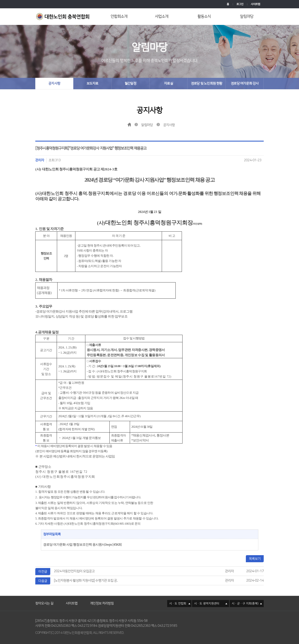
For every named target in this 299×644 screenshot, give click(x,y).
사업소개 (162, 16)
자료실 (168, 83)
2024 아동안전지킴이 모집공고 (74, 571)
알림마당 (247, 16)
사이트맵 (255, 4)
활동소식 (204, 16)
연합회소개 (119, 16)
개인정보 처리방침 (102, 598)
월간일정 (131, 83)
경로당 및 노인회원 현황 (207, 83)
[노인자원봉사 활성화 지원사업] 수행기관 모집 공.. (86, 580)
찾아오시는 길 (44, 598)
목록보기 (255, 559)
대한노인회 (64, 17)
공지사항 (54, 83)
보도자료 (93, 83)
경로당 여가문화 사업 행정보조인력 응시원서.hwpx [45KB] (82, 544)
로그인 (240, 4)
